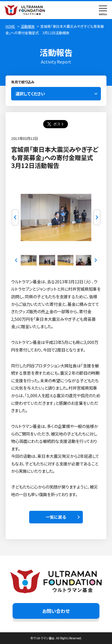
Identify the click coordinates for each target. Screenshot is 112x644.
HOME (10, 26)
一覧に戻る (56, 517)
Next (97, 217)
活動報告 (28, 26)
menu (103, 10)
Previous (15, 217)
